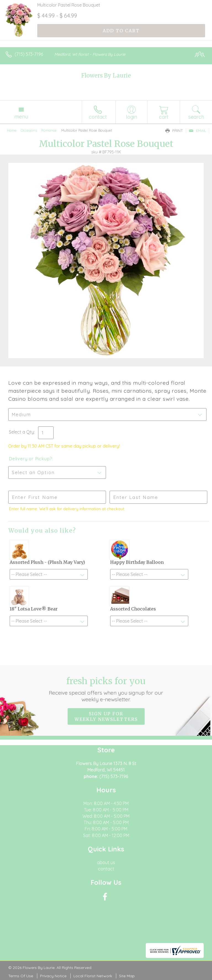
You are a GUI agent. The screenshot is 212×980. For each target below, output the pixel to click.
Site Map (127, 976)
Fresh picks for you (106, 689)
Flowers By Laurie (106, 75)
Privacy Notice (53, 976)
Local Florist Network (93, 976)
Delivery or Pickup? (31, 459)
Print (174, 131)
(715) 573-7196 (29, 54)
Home (12, 130)
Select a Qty (21, 432)
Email (198, 131)
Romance (49, 130)
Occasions (29, 130)
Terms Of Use (21, 976)
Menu (21, 116)
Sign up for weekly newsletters (106, 716)
